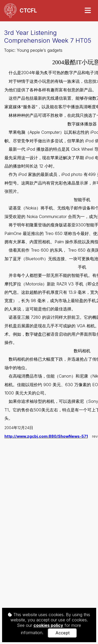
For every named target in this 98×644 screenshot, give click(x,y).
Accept (62, 633)
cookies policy (48, 625)
